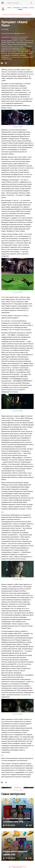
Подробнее (17, 788)
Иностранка (17, 8)
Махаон (32, 8)
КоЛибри (25, 8)
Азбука (9, 8)
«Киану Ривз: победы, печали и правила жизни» (16, 34)
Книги (20, 9)
